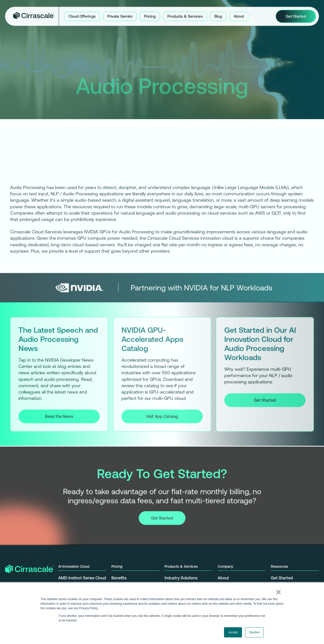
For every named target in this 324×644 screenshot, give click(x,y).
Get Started (265, 401)
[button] (82, 16)
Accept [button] (233, 632)
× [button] (278, 592)
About (223, 578)
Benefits (119, 578)
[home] (33, 16)
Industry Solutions (181, 578)
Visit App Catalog (162, 417)
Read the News (59, 417)
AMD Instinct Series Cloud (82, 578)
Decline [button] (254, 632)
